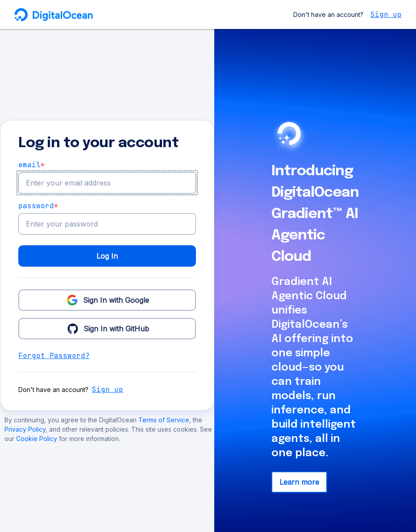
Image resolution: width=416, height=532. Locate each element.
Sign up (386, 14)
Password (38, 206)
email (32, 165)
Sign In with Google (107, 300)
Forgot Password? (54, 356)
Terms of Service (164, 420)
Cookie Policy (37, 439)
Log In (107, 256)
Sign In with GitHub (107, 328)
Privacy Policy (25, 429)
